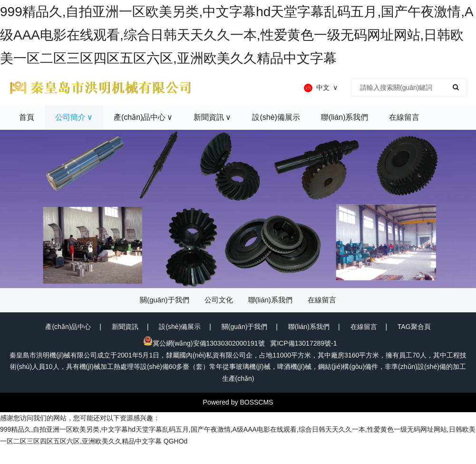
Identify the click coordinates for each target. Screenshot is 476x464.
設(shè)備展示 (180, 327)
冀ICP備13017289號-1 (303, 343)
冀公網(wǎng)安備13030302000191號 (204, 343)
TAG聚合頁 (414, 327)
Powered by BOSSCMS (238, 402)
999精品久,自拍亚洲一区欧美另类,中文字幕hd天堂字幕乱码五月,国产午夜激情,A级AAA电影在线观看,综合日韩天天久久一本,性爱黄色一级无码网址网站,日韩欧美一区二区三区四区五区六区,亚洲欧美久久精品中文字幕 (237, 35)
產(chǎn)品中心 (68, 327)
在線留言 (364, 327)
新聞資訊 (125, 327)
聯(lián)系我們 (309, 327)
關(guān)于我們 (244, 327)
